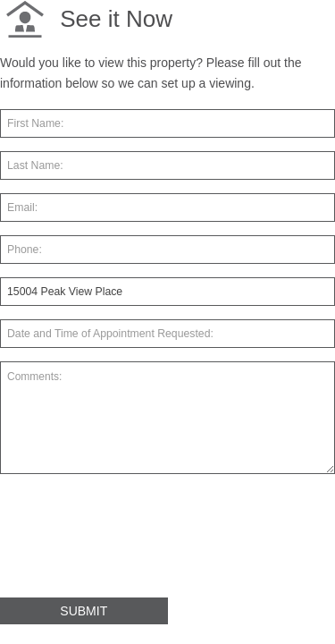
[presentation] (136, 543)
